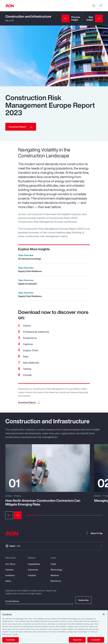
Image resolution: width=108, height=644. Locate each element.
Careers (9, 570)
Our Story (10, 564)
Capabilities (34, 564)
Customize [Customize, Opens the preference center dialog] (11, 640)
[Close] (104, 614)
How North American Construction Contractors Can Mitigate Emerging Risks (43, 502)
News (8, 581)
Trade (53, 564)
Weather (55, 575)
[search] (94, 6)
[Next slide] (18, 515)
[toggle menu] (101, 6)
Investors (10, 575)
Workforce (56, 581)
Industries (33, 570)
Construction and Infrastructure (28, 16)
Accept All (96, 640)
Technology (56, 570)
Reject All (77, 640)
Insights (32, 575)
